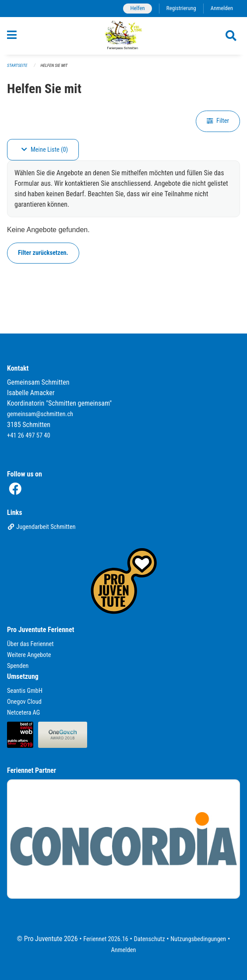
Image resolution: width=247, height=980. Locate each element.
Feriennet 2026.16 (106, 939)
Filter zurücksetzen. (43, 253)
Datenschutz (150, 939)
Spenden (18, 666)
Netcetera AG (23, 713)
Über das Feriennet (30, 644)
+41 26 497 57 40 (29, 436)
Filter (218, 121)
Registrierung (181, 8)
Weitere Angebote (29, 655)
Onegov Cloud (24, 702)
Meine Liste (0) (45, 150)
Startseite (17, 65)
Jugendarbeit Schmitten (41, 527)
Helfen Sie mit (54, 65)
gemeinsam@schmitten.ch (40, 414)
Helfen (137, 8)
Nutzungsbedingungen (198, 939)
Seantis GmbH (25, 691)
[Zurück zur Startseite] (124, 36)
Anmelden (222, 8)
